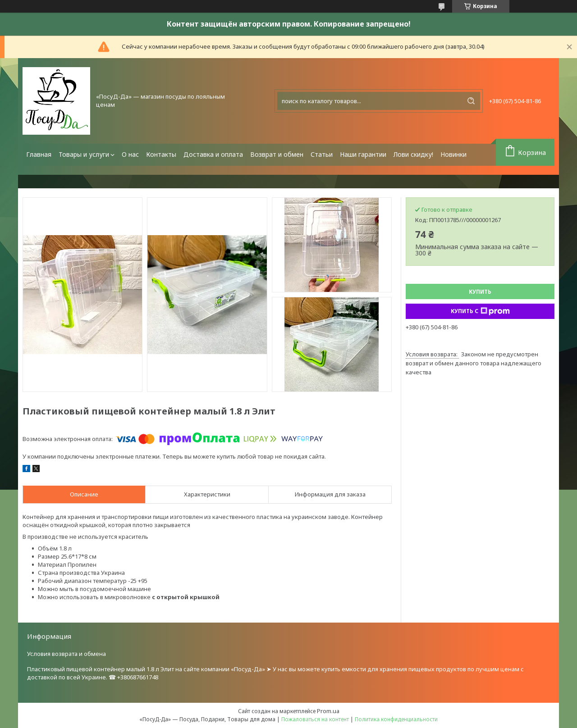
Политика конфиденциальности (396, 719)
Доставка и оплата (213, 154)
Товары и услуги (84, 154)
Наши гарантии (363, 154)
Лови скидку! (413, 154)
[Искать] (471, 101)
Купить (480, 292)
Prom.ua (328, 711)
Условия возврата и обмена (66, 654)
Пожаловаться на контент (315, 719)
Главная (39, 154)
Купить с (480, 311)
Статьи (322, 154)
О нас (130, 154)
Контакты (161, 154)
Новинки (453, 154)
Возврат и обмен (277, 154)
